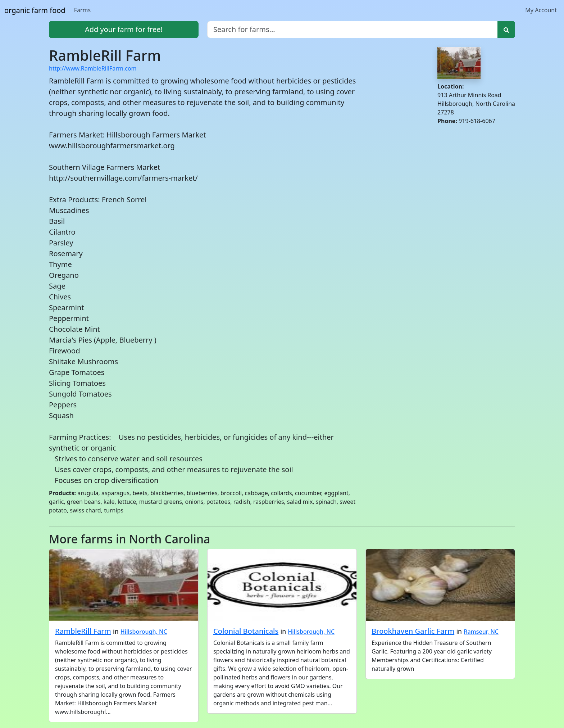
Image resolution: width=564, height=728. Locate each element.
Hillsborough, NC (144, 632)
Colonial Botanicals (246, 631)
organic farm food (35, 10)
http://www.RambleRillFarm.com (93, 68)
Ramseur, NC (481, 632)
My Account (541, 10)
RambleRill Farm (83, 631)
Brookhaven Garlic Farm (413, 631)
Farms (83, 10)
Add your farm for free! (124, 29)
